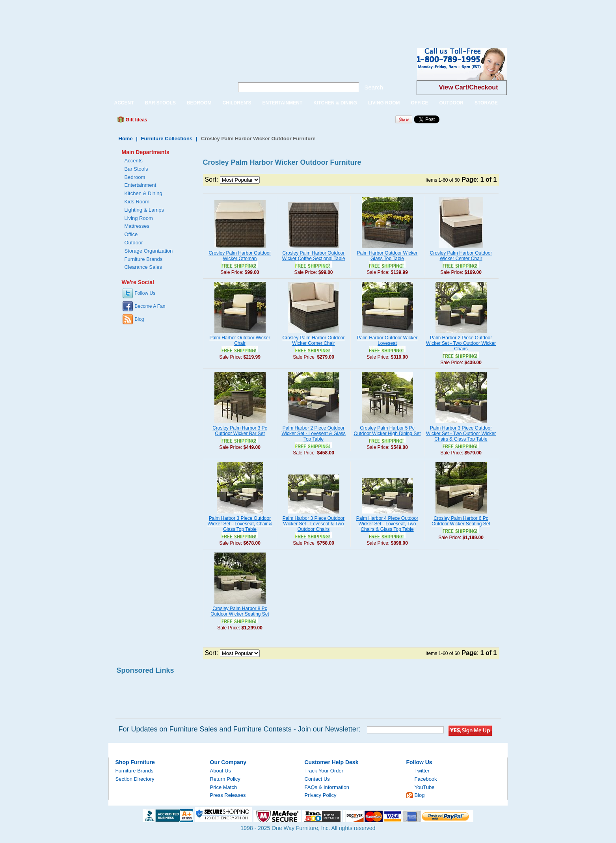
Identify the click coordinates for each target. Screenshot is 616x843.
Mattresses (137, 226)
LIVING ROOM (384, 103)
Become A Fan (150, 306)
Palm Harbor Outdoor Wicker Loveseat (387, 341)
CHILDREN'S (237, 103)
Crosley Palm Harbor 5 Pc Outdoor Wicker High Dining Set (387, 431)
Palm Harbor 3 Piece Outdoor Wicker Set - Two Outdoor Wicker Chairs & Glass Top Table (461, 434)
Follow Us (145, 293)
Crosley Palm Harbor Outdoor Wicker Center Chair (461, 256)
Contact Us (317, 779)
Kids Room (137, 202)
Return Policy (225, 779)
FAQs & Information (327, 787)
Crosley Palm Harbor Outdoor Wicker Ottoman (240, 256)
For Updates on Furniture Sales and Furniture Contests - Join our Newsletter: (240, 729)
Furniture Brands (144, 259)
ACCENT (124, 103)
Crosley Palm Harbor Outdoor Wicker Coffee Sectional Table (314, 256)
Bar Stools (136, 169)
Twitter (422, 771)
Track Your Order (324, 771)
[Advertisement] (143, 18)
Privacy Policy (321, 795)
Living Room (139, 218)
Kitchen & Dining (143, 193)
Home (126, 139)
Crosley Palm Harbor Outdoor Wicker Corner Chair (313, 341)
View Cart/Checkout (469, 87)
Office (131, 234)
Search (374, 87)
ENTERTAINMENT (282, 103)
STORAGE (486, 103)
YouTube (425, 787)
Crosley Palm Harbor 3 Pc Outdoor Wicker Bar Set (240, 431)
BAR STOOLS (160, 103)
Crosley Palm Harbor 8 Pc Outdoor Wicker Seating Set (240, 611)
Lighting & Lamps (144, 210)
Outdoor (134, 243)
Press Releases (228, 795)
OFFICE (420, 103)
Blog (140, 319)
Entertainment (141, 185)
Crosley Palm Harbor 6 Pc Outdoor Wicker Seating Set (461, 521)
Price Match (224, 787)
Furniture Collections (167, 139)
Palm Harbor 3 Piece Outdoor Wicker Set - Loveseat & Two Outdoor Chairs (314, 524)
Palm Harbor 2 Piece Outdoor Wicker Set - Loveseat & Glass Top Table (314, 434)
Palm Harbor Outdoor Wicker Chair (240, 341)
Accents (134, 161)
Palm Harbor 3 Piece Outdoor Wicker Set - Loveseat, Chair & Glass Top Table (240, 524)
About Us (221, 771)
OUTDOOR (451, 103)
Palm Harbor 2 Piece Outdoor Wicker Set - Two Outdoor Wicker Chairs (461, 343)
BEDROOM (199, 103)
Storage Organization (149, 251)
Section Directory (135, 779)
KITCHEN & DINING (335, 103)
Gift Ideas (136, 120)
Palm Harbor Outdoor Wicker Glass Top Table (387, 256)
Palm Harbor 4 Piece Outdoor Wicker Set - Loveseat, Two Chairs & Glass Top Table (387, 524)
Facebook (426, 779)
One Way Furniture (167, 70)
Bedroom (135, 177)
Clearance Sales (143, 267)
